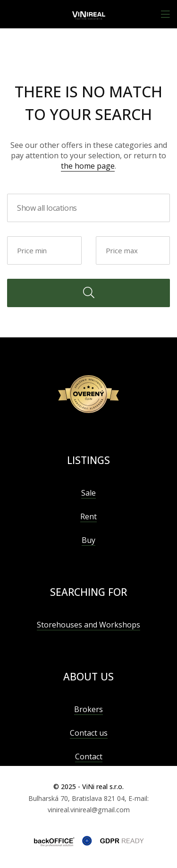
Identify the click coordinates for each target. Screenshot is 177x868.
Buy (88, 540)
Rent (88, 516)
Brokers (88, 709)
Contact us (89, 733)
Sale (88, 493)
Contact (89, 756)
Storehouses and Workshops (88, 625)
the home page (88, 166)
